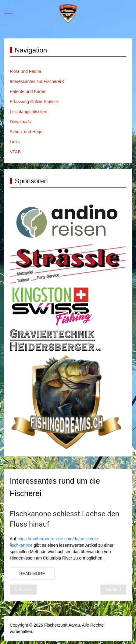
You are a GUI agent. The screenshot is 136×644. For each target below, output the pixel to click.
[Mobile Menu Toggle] (8, 13)
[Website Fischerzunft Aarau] (68, 14)
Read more (32, 574)
